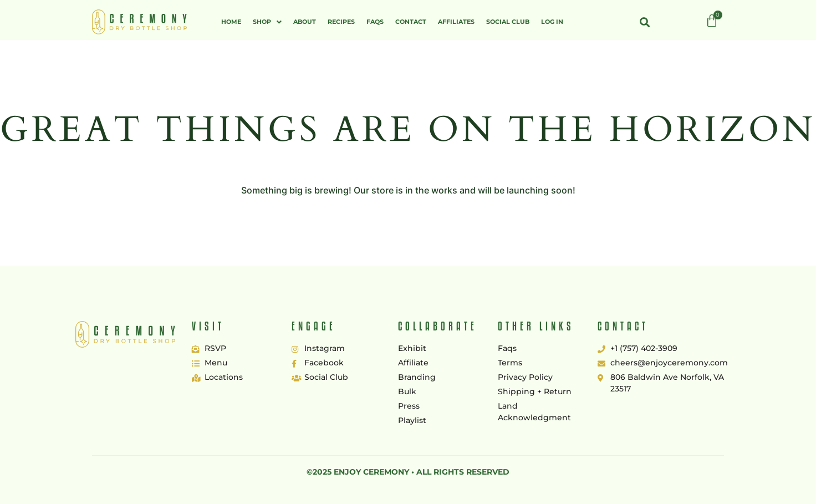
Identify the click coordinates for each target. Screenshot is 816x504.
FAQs (375, 22)
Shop (267, 22)
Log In (552, 22)
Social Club (508, 22)
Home (231, 22)
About (305, 22)
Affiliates (456, 22)
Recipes (341, 22)
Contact (411, 22)
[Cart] (712, 21)
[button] (267, 22)
